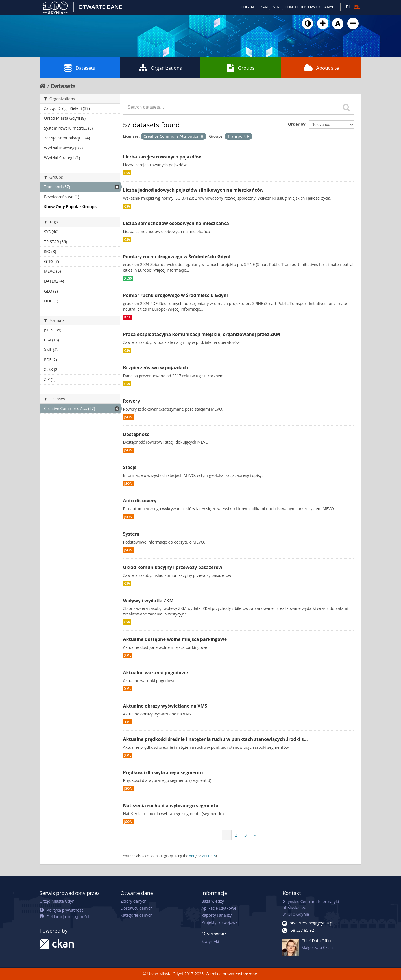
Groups (241, 68)
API (191, 856)
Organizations (160, 68)
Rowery (132, 401)
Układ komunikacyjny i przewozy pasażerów (173, 567)
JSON (128, 417)
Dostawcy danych (137, 908)
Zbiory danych (134, 901)
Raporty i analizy (217, 915)
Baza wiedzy (213, 901)
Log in (247, 7)
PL (348, 7)
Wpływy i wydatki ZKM (148, 601)
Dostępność (136, 434)
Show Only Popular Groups (70, 207)
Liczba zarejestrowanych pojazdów (162, 157)
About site (321, 68)
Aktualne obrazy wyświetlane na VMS (165, 706)
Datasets (80, 68)
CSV (127, 173)
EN (357, 7)
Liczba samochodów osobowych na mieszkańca (176, 223)
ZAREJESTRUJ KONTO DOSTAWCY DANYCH (299, 7)
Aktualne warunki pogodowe (156, 673)
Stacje (130, 467)
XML (128, 655)
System (131, 534)
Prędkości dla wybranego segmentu (163, 772)
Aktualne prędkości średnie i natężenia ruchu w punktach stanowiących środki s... (215, 739)
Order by (297, 124)
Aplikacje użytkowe (219, 908)
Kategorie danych (137, 915)
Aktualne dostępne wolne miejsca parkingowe (175, 639)
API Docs (209, 856)
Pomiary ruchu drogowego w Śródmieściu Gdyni (177, 257)
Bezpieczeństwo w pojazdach (156, 368)
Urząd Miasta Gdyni (57, 901)
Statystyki (210, 941)
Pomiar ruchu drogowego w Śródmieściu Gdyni (176, 295)
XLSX (128, 278)
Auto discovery (140, 501)
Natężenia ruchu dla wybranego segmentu (171, 806)
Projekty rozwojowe (220, 922)
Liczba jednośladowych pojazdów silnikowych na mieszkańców (193, 190)
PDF (128, 317)
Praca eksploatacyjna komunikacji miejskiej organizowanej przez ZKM (202, 334)
